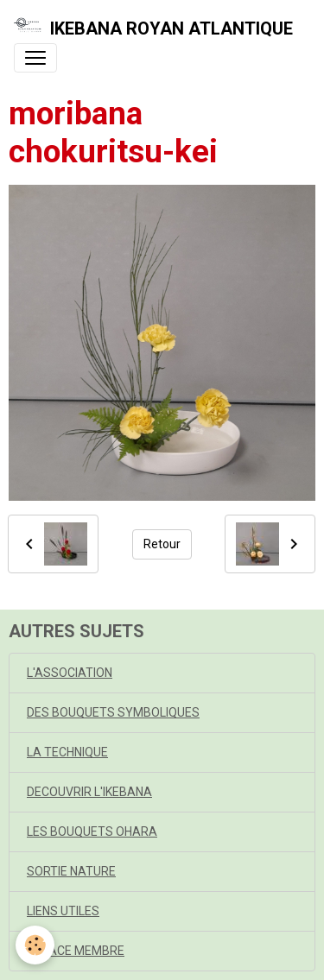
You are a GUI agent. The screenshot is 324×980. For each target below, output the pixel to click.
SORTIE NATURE (71, 871)
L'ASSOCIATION (70, 673)
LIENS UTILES (63, 911)
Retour (162, 544)
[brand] (153, 28)
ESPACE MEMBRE (76, 951)
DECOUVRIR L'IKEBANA (89, 792)
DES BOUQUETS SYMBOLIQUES (113, 712)
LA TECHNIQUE (67, 752)
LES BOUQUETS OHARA (92, 831)
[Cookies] (35, 945)
